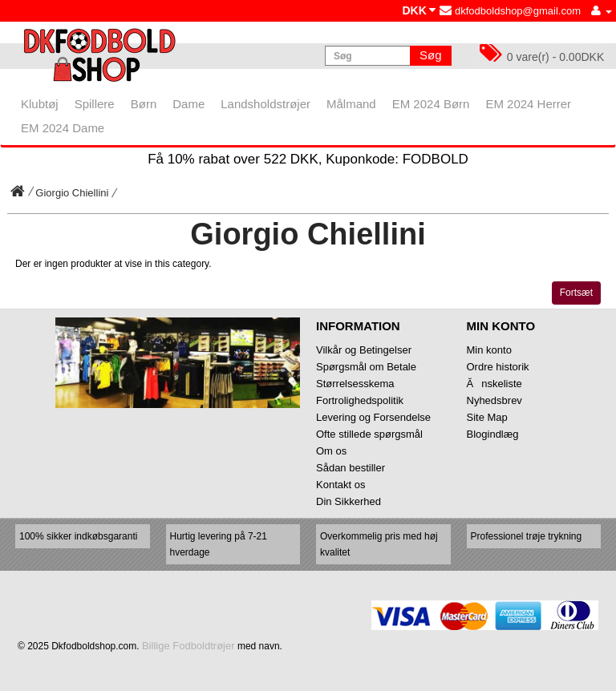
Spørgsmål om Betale (366, 367)
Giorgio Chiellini (72, 193)
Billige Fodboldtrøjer (188, 646)
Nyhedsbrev (494, 400)
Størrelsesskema (355, 384)
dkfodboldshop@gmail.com (510, 11)
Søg (431, 55)
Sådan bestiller (351, 468)
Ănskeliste (494, 384)
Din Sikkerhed (349, 501)
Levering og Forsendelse (373, 417)
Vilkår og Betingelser (364, 350)
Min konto (489, 350)
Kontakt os (340, 485)
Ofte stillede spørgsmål (369, 434)
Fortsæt (576, 293)
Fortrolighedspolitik (360, 400)
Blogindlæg (493, 434)
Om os (331, 451)
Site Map (487, 417)
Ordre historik (498, 367)
